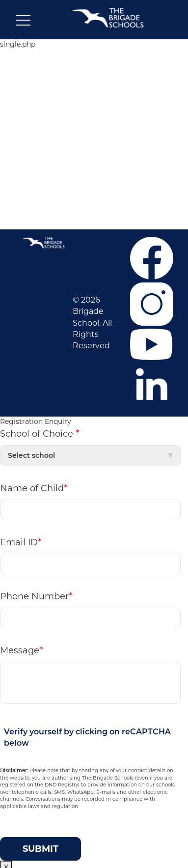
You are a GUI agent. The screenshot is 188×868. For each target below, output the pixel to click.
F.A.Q (95, 183)
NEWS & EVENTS (95, 141)
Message (22, 650)
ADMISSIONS (95, 111)
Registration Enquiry (36, 421)
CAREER (95, 96)
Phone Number (36, 596)
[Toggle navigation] (23, 22)
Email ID (21, 542)
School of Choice (40, 433)
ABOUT (95, 81)
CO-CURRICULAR (95, 126)
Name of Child (34, 488)
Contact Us (95, 198)
